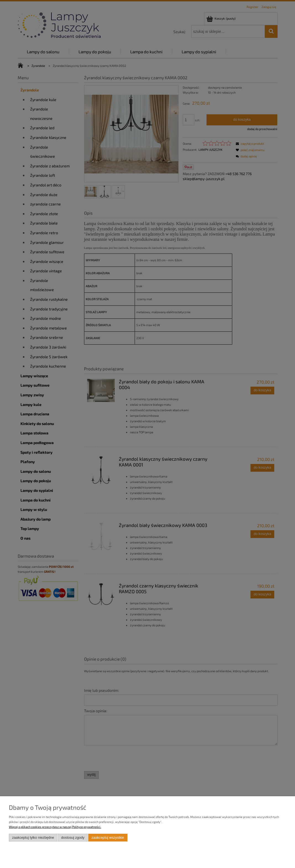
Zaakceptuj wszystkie (108, 838)
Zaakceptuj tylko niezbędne (33, 838)
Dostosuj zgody (73, 838)
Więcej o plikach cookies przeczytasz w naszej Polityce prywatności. (55, 827)
